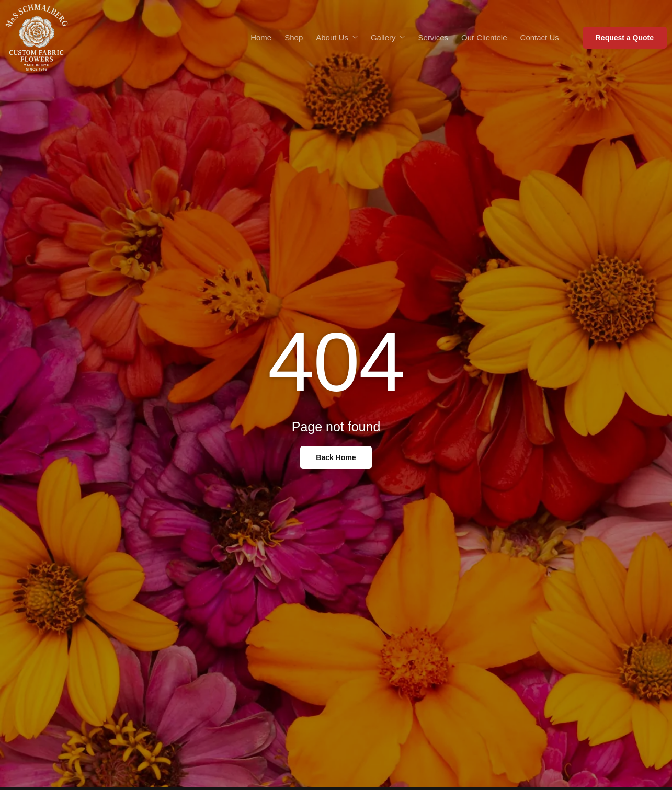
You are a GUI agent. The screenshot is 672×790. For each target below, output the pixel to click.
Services (433, 37)
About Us (337, 38)
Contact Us (540, 37)
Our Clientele (484, 37)
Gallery (388, 38)
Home (261, 37)
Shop (294, 37)
